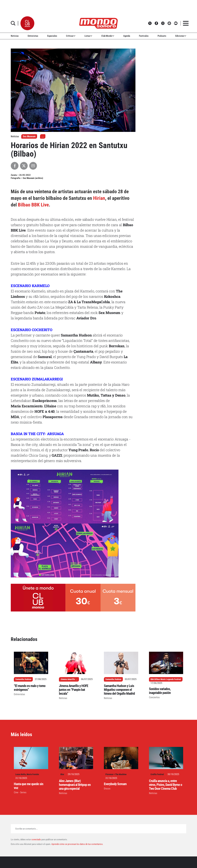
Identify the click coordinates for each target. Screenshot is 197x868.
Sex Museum (29, 136)
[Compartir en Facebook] (15, 166)
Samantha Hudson (23, 679)
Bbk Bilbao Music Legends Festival (166, 679)
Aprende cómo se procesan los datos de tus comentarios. (77, 844)
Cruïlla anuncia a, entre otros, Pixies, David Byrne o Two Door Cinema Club (166, 785)
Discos (107, 789)
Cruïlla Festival (157, 774)
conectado (36, 839)
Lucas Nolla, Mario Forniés (27, 774)
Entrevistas (33, 36)
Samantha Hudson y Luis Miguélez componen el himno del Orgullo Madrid (119, 690)
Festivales (144, 36)
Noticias (15, 36)
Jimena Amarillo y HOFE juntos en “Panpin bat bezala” (74, 690)
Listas (88, 36)
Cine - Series (20, 792)
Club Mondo (108, 36)
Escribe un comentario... (27, 829)
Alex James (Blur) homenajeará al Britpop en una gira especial (75, 785)
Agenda (127, 36)
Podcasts (162, 36)
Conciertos (154, 697)
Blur (62, 774)
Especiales (52, 36)
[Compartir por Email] (33, 166)
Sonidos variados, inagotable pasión (160, 691)
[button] (27, 23)
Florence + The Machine (116, 774)
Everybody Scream (115, 784)
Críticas (71, 36)
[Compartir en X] (24, 166)
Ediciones (181, 36)
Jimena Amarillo (68, 679)
